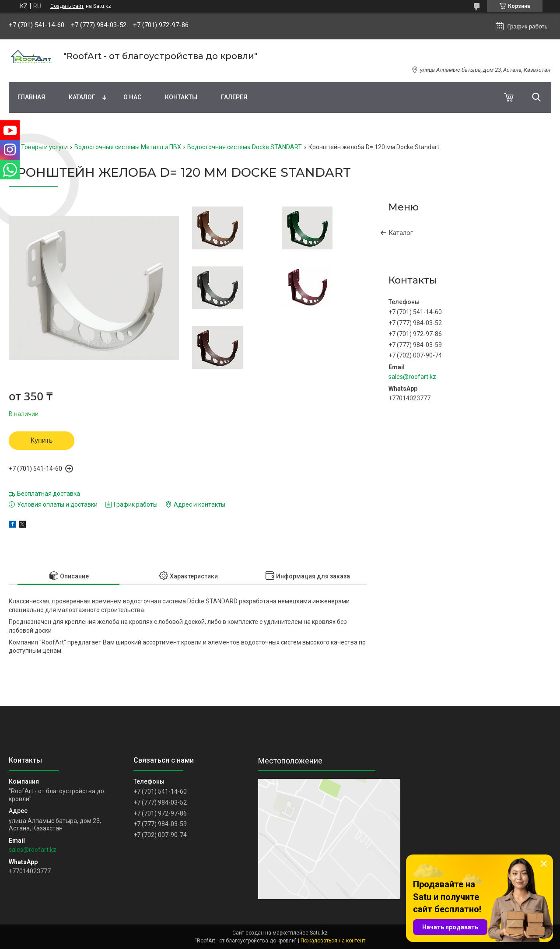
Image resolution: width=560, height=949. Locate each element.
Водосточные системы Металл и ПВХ (128, 147)
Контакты (181, 97)
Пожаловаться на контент (333, 941)
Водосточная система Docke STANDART (245, 147)
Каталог (82, 97)
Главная (31, 97)
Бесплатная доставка (49, 494)
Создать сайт (67, 6)
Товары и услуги (44, 147)
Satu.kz (319, 933)
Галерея (234, 97)
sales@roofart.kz (412, 377)
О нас (132, 97)
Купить (42, 440)
